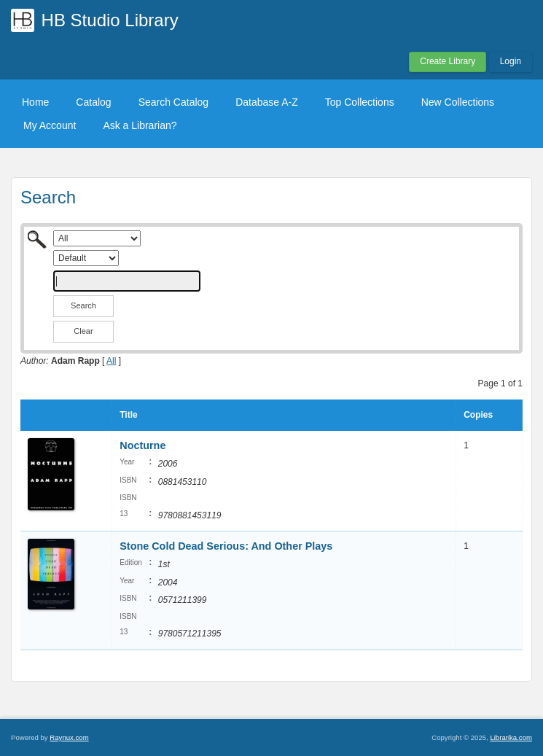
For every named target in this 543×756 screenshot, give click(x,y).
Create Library (448, 61)
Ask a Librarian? (140, 125)
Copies (478, 415)
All (111, 361)
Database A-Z (267, 102)
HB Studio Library (110, 20)
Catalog (93, 102)
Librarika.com (511, 737)
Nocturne (142, 445)
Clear (83, 331)
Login (511, 61)
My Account (50, 125)
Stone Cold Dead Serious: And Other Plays (226, 546)
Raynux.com (69, 737)
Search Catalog (174, 102)
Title (128, 415)
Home (35, 102)
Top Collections (360, 102)
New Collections (458, 102)
